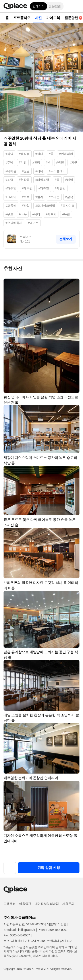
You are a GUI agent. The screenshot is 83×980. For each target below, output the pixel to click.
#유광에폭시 (14, 223)
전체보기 (66, 239)
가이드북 (53, 18)
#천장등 (24, 180)
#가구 (73, 162)
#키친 (23, 162)
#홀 (51, 154)
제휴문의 (68, 904)
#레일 (69, 180)
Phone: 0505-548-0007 (53, 930)
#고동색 (11, 206)
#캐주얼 (11, 188)
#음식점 (24, 154)
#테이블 (11, 171)
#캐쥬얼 (44, 188)
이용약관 (25, 904)
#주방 (9, 162)
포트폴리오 (22, 18)
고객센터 (10, 904)
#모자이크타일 (45, 206)
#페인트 (33, 223)
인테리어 (39, 6)
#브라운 (54, 197)
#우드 (9, 214)
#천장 (36, 162)
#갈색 (69, 197)
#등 (57, 180)
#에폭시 (51, 214)
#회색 (26, 197)
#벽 (48, 162)
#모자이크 (68, 206)
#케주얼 (27, 188)
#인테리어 (66, 154)
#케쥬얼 (60, 188)
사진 (38, 18)
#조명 (9, 180)
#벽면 (60, 162)
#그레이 (11, 197)
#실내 (39, 154)
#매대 (39, 171)
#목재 (36, 214)
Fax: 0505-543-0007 (17, 935)
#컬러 (39, 197)
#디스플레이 (57, 171)
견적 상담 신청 (49, 868)
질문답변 (55, 6)
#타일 (26, 206)
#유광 (66, 214)
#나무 (23, 214)
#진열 (26, 171)
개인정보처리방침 (47, 904)
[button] (76, 6)
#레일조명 (42, 180)
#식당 (9, 154)
